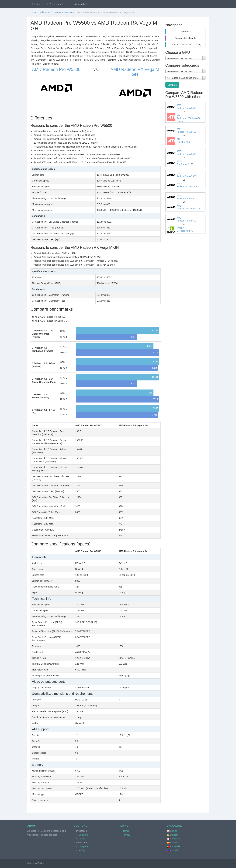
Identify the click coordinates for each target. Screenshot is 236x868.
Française (175, 839)
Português (175, 846)
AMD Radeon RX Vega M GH (135, 72)
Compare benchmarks (186, 38)
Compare (172, 85)
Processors (55, 4)
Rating (82, 839)
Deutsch (174, 835)
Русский (174, 850)
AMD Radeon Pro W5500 (56, 69)
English (174, 831)
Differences (186, 32)
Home (36, 4)
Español (174, 843)
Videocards (79, 4)
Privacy (126, 835)
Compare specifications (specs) (186, 45)
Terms (126, 831)
